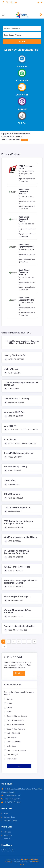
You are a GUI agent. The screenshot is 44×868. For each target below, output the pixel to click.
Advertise (6, 832)
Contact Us (7, 835)
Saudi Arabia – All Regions (17, 716)
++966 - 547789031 (15, 457)
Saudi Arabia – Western (16, 729)
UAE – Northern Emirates (16, 750)
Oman (9, 708)
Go (19, 766)
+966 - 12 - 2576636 (15, 616)
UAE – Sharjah (12, 755)
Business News (8, 817)
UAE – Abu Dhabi (13, 733)
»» (4, 646)
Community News (9, 820)
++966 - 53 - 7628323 (16, 402)
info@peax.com (25, 174)
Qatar (9, 712)
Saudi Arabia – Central (15, 720)
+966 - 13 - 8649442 (15, 416)
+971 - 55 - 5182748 (15, 528)
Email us (19, 673)
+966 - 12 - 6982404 (15, 557)
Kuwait (10, 703)
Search (22, 42)
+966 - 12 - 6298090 (15, 571)
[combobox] (22, 35)
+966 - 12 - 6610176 (15, 600)
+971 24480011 (14, 484)
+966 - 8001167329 (26, 171)
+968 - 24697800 (14, 541)
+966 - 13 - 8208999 (26, 224)
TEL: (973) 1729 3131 (11, 799)
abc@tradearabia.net (11, 796)
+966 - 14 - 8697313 (26, 196)
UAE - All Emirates (14, 742)
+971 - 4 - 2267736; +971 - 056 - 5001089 (23, 430)
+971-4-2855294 (14, 373)
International (12, 759)
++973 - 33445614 (15, 511)
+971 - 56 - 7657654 (15, 498)
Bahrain (10, 699)
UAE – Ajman (12, 737)
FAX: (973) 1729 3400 (11, 802)
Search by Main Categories (21, 50)
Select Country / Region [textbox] (12, 35)
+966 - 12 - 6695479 (15, 587)
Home (5, 814)
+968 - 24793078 (14, 471)
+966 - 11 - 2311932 (26, 277)
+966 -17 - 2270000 (26, 249)
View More (23, 181)
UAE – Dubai (12, 746)
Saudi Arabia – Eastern (16, 725)
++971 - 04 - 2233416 (16, 359)
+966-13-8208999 (26, 303)
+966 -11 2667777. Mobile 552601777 (22, 443)
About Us (6, 839)
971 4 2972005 (13, 389)
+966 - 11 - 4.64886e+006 (17, 630)
